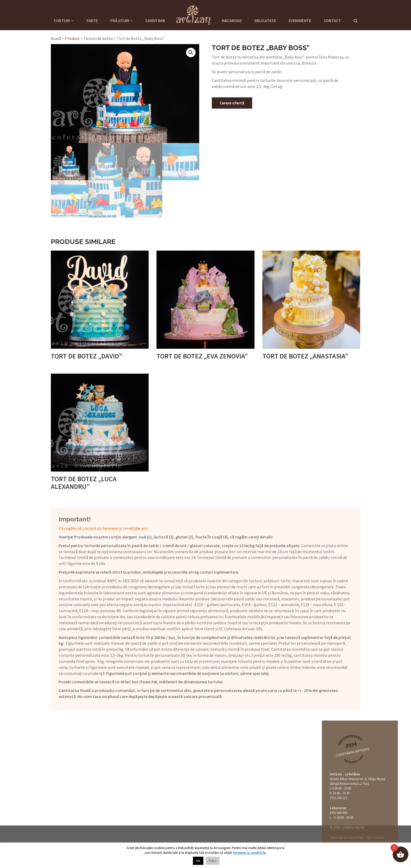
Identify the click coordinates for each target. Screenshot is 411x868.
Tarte (92, 20)
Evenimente (300, 20)
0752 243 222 (338, 798)
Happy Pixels (356, 838)
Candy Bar (155, 20)
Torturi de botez (98, 38)
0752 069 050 (338, 813)
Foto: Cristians (375, 838)
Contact (332, 20)
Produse (72, 38)
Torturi (63, 20)
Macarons (232, 20)
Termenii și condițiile (249, 853)
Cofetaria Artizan (193, 14)
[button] (191, 52)
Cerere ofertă (232, 103)
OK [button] (198, 861)
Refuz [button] (213, 861)
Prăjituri (121, 20)
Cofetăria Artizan (352, 752)
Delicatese (265, 20)
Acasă (56, 38)
